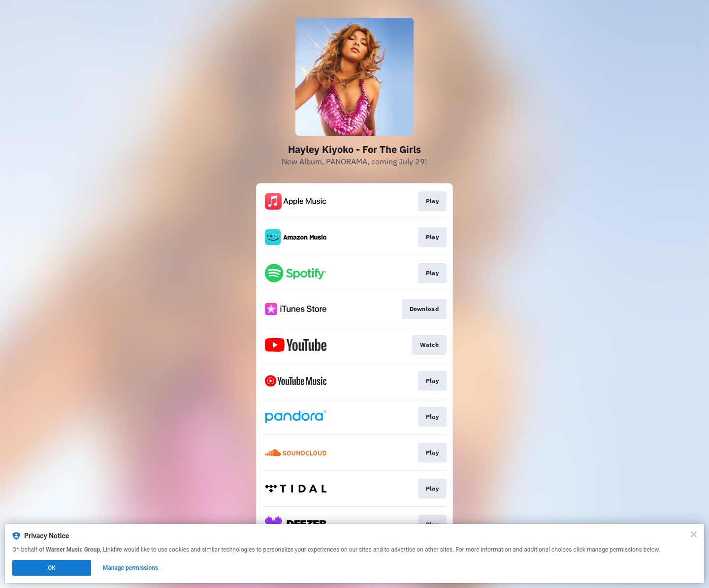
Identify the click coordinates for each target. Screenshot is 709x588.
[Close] (694, 534)
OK (52, 568)
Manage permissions (131, 568)
